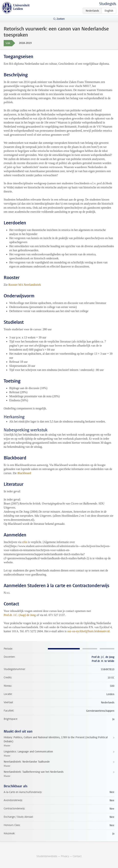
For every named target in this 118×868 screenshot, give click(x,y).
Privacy (65, 856)
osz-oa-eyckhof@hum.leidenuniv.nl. (89, 631)
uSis (25, 542)
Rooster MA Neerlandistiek (25, 285)
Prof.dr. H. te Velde (103, 661)
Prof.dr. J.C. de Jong (103, 657)
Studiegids (108, 4)
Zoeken (61, 19)
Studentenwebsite (47, 856)
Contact (77, 856)
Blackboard (24, 473)
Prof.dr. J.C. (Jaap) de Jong (20, 615)
